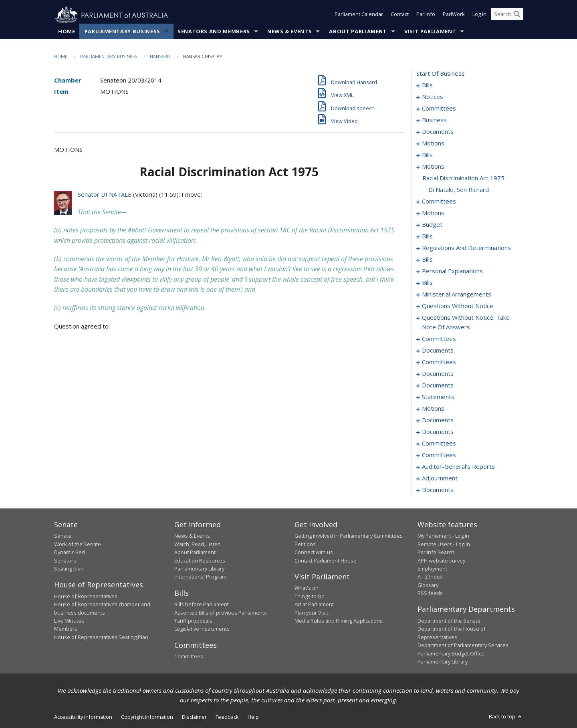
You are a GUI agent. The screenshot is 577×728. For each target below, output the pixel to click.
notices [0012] (433, 97)
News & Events (290, 32)
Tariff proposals (193, 621)
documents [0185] (438, 432)
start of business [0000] (441, 74)
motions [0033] (433, 143)
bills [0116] (427, 283)
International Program (200, 577)
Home (67, 32)
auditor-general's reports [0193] (458, 467)
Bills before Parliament (202, 605)
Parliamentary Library (199, 569)
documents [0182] (438, 420)
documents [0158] (438, 374)
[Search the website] (507, 15)
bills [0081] (427, 260)
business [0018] (434, 120)
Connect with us (314, 553)
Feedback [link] (227, 717)
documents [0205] (438, 490)
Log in (479, 15)
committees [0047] (439, 202)
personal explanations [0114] (452, 271)
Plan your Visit (311, 613)
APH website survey (441, 561)
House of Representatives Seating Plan (101, 637)
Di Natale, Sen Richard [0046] (459, 190)
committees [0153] (439, 362)
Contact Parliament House (326, 561)
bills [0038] (427, 155)
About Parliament (358, 32)
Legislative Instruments (202, 629)
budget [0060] (432, 225)
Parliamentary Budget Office (451, 653)
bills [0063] (427, 236)
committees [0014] (439, 109)
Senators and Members (214, 32)
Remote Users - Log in (444, 544)
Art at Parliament (314, 605)
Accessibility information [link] (83, 717)
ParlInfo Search (436, 553)
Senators (65, 561)
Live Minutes (69, 621)
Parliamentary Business (122, 32)
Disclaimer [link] (194, 717)
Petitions (305, 544)
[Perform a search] (517, 15)
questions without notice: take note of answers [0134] (466, 323)
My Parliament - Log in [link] (443, 536)
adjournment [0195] (440, 478)
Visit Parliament (430, 32)
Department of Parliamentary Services (463, 645)
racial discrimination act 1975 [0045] (463, 178)
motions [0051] (433, 213)
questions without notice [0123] (458, 306)
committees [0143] (439, 339)
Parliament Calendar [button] (359, 15)
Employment (432, 569)
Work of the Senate (78, 544)
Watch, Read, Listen (198, 544)
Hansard (160, 57)
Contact (400, 15)
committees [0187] (439, 444)
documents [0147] (438, 351)
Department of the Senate (449, 621)
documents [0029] (438, 132)
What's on (307, 588)
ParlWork (454, 15)
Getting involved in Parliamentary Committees (349, 536)
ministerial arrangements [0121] (457, 294)
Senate (63, 536)
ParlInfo (426, 15)
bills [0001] (427, 85)
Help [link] (253, 717)
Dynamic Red (70, 553)
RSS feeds (430, 593)
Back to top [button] (506, 717)
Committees (189, 657)
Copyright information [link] (147, 717)
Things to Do (310, 596)
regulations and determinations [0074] (466, 248)
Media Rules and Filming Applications (339, 621)
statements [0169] (438, 397)
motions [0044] (433, 167)
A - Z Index (430, 577)
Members (66, 629)
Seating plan (69, 569)
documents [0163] (438, 385)
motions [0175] (433, 409)
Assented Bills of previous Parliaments (221, 613)
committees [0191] (439, 455)
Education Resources (200, 561)
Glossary (428, 585)
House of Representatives (86, 596)
